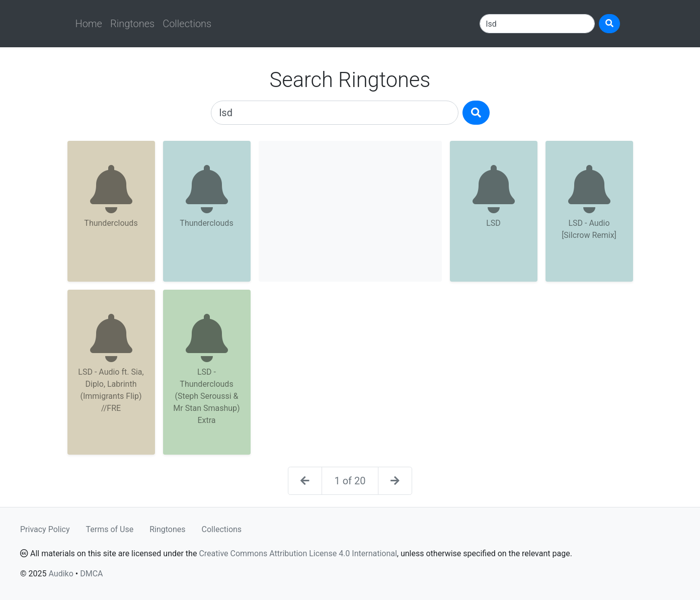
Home (89, 24)
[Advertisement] (350, 211)
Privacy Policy (45, 529)
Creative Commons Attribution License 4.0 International (298, 553)
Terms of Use (110, 529)
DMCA (91, 574)
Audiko (61, 574)
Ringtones (132, 24)
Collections (187, 24)
